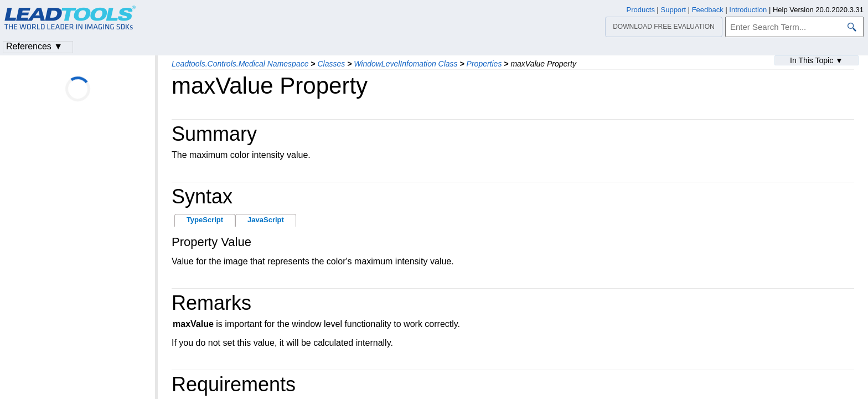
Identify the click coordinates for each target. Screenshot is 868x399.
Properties (484, 64)
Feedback (708, 10)
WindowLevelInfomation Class (405, 64)
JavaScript (266, 220)
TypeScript (205, 220)
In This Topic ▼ (817, 60)
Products (641, 10)
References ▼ (34, 46)
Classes (331, 64)
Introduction (748, 10)
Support (674, 10)
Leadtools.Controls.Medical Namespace (240, 64)
